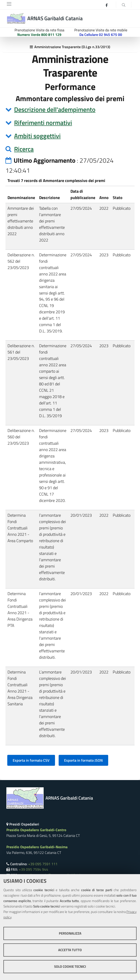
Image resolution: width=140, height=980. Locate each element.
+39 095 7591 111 (43, 864)
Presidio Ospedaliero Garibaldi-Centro (36, 830)
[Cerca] (124, 5)
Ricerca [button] (24, 149)
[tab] (70, 110)
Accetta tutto (70, 950)
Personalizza (70, 933)
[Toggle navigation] (9, 4)
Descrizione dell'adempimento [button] (55, 109)
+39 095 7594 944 (34, 869)
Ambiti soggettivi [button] (37, 136)
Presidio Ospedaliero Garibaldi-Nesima (37, 847)
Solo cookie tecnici (70, 966)
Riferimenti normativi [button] (43, 123)
